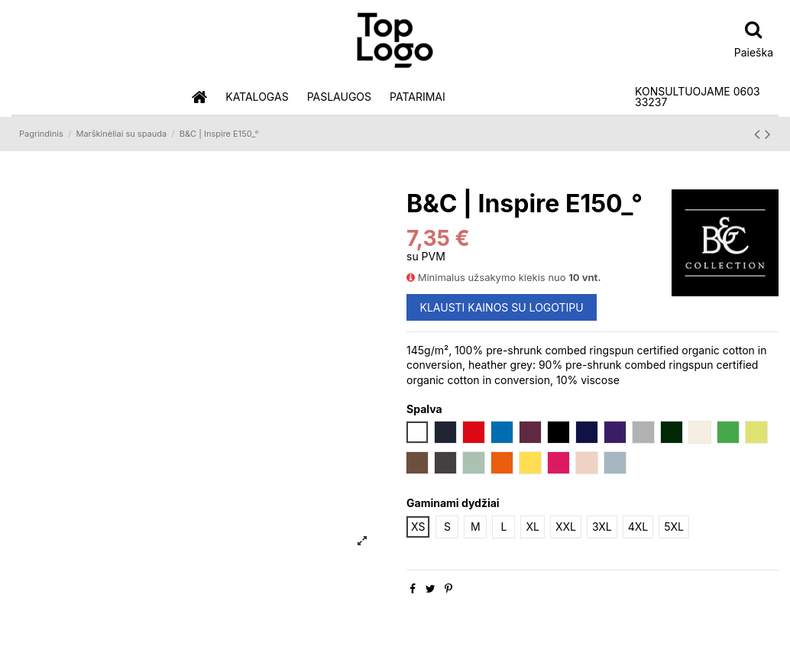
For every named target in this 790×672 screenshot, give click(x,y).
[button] (257, 97)
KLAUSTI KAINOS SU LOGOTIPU (502, 307)
